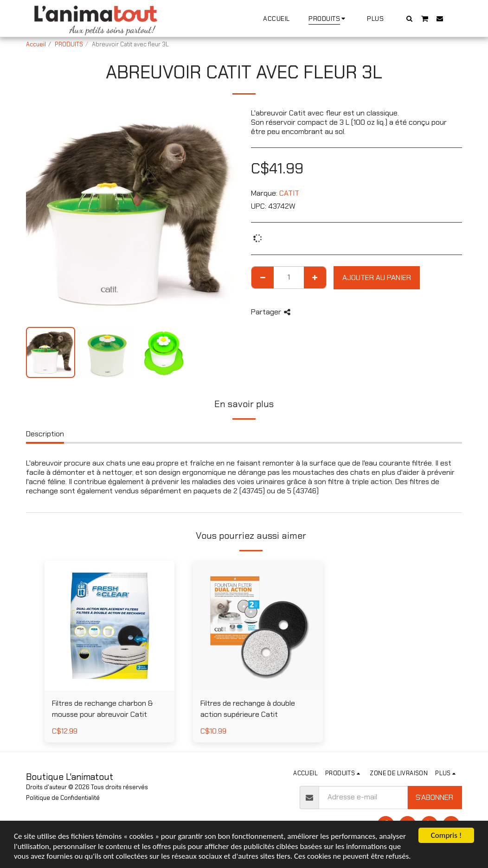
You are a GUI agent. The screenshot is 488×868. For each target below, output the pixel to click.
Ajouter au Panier (377, 278)
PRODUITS (69, 44)
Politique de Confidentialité (63, 798)
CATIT (289, 193)
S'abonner (434, 797)
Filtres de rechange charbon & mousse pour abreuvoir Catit (102, 709)
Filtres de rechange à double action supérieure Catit (248, 709)
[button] (410, 18)
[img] (109, 625)
